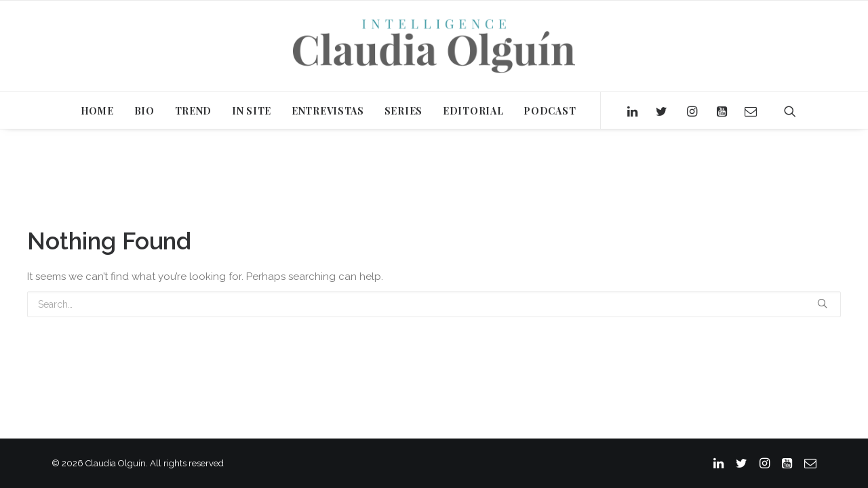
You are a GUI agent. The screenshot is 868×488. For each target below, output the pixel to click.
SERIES (403, 111)
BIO (144, 111)
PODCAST (550, 111)
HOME (97, 111)
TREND (194, 111)
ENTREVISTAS (328, 111)
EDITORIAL (473, 111)
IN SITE (252, 111)
